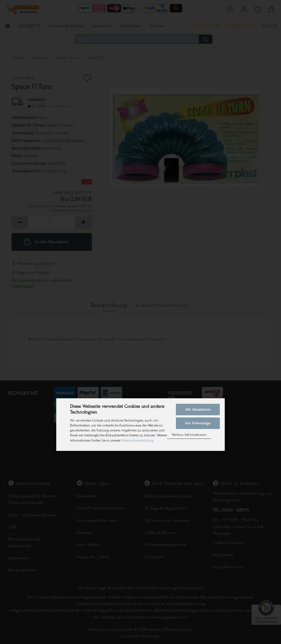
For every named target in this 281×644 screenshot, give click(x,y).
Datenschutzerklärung (137, 440)
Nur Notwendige (198, 423)
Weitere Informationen (189, 435)
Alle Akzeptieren (198, 410)
